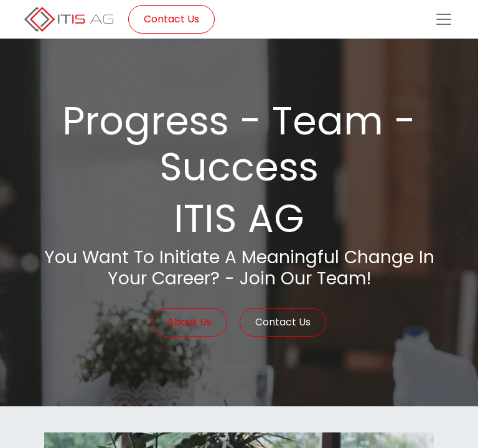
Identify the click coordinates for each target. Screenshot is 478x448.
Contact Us (171, 19)
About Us (190, 322)
